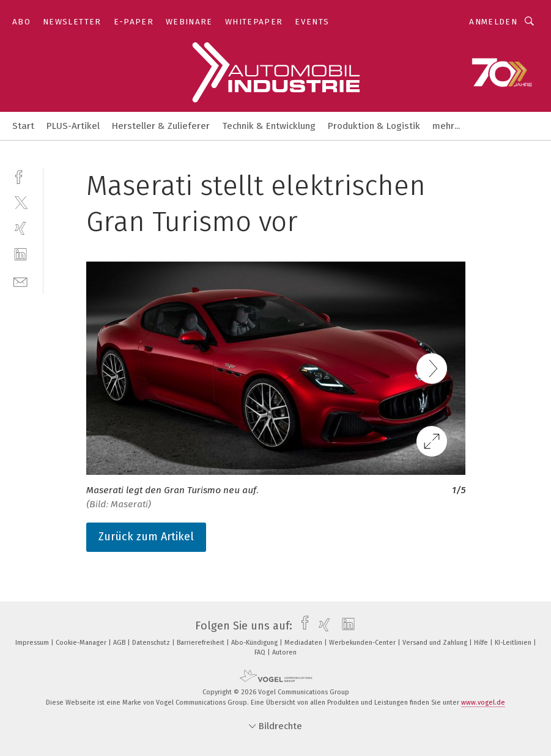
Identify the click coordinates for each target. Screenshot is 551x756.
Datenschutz (152, 643)
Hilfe (482, 643)
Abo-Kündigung (255, 643)
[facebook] (20, 176)
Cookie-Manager (82, 643)
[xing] (20, 228)
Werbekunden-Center (363, 643)
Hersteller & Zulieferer (161, 126)
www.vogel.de (483, 703)
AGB (120, 643)
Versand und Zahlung (436, 643)
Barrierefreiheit (202, 643)
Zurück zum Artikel (146, 537)
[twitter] (20, 202)
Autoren (284, 652)
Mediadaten (304, 643)
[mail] (20, 281)
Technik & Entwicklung (269, 126)
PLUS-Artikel (73, 126)
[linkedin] (20, 255)
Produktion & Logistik (374, 126)
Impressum (33, 643)
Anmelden (493, 22)
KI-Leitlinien (514, 643)
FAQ (261, 652)
